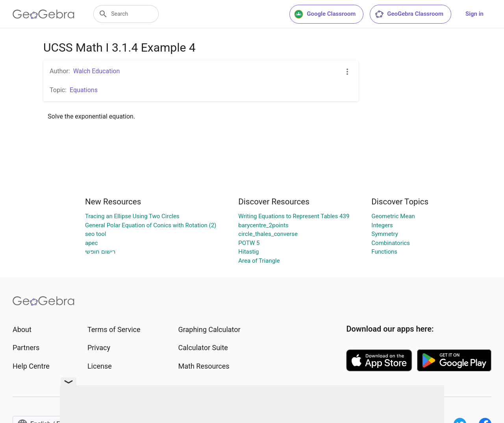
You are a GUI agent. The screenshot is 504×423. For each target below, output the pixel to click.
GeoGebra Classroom (409, 14)
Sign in (474, 14)
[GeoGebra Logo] (44, 14)
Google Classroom (325, 14)
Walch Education (97, 71)
